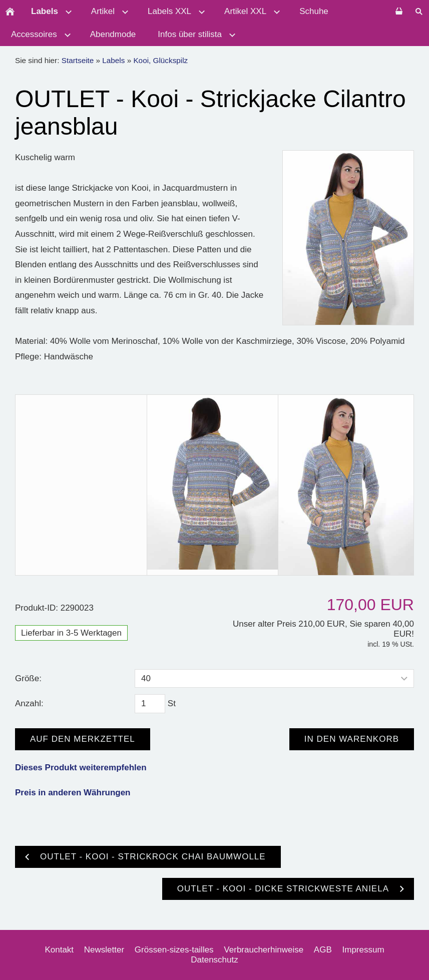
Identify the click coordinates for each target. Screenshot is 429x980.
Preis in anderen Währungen (73, 793)
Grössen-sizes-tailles (174, 950)
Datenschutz (214, 960)
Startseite (78, 60)
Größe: (28, 678)
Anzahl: (29, 703)
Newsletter (104, 950)
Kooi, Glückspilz (160, 60)
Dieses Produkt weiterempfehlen (81, 768)
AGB (323, 950)
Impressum (363, 950)
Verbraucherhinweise (264, 950)
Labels (113, 60)
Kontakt (59, 950)
